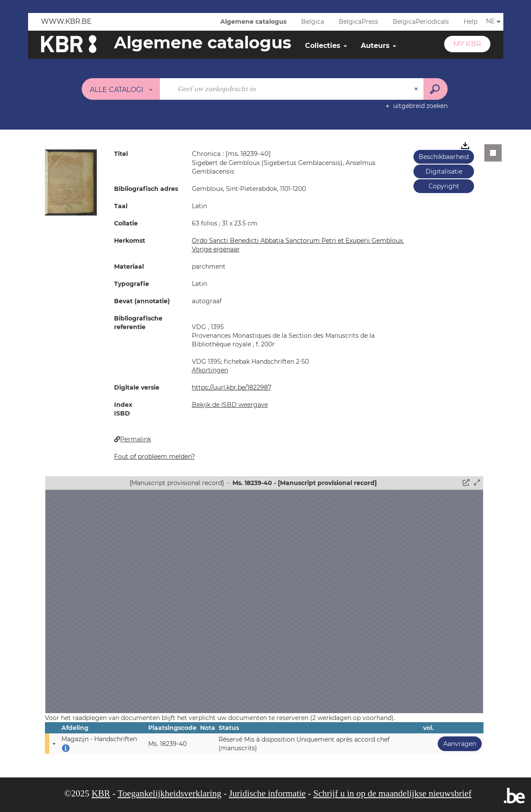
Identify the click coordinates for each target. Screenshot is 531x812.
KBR (101, 793)
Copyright (444, 186)
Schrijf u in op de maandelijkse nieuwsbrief (392, 793)
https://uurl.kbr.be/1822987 (232, 387)
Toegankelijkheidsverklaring (169, 793)
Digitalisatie (444, 171)
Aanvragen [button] (457, 744)
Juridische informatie (267, 793)
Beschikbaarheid (444, 157)
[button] (71, 182)
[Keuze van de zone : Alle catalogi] (121, 89)
